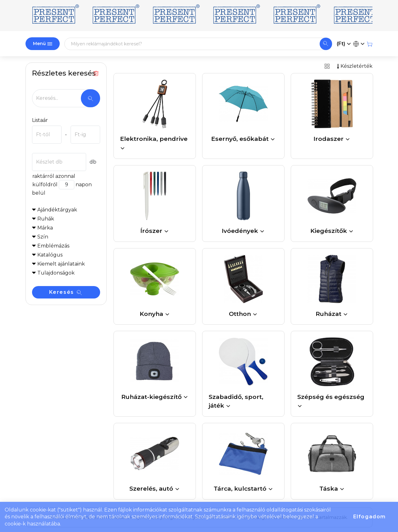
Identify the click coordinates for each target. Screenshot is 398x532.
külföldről (45, 185)
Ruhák (46, 219)
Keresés (66, 292)
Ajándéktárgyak (57, 210)
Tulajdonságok (56, 273)
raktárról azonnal (54, 176)
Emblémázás (53, 246)
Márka (45, 228)
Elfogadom (370, 517)
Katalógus (50, 255)
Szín (43, 237)
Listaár (40, 120)
